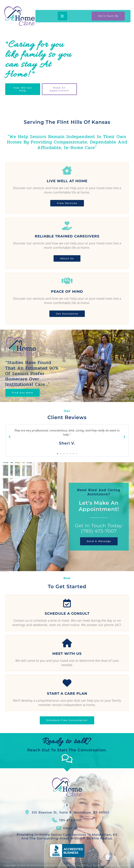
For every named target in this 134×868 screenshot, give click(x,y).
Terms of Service (104, 858)
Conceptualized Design (76, 862)
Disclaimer (124, 858)
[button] (10, 437)
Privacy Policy (82, 858)
